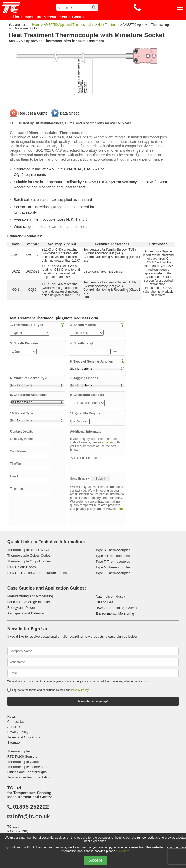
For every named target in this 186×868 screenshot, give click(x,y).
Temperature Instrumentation (29, 777)
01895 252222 (31, 807)
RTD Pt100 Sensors (22, 756)
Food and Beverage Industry (29, 602)
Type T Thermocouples (113, 562)
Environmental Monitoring (115, 614)
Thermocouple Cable (23, 762)
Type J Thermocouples (113, 556)
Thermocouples (19, 751)
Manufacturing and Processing (30, 596)
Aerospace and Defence (25, 613)
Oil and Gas (105, 602)
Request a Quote (33, 113)
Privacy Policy (80, 690)
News (12, 716)
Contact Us (16, 722)
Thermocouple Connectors (27, 767)
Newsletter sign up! (93, 701)
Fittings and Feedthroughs (27, 772)
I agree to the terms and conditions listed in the (50, 690)
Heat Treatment (109, 25)
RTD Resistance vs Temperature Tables (37, 573)
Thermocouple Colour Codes (29, 556)
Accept (96, 860)
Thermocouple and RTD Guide (30, 550)
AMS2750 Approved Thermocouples (69, 25)
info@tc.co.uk (32, 816)
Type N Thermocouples (113, 567)
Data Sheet (69, 113)
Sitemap (14, 742)
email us (108, 442)
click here (123, 851)
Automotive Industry (111, 596)
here (120, 509)
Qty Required (80, 421)
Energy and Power (21, 608)
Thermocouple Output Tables (29, 561)
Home (36, 25)
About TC (14, 727)
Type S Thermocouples (113, 573)
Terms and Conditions (24, 737)
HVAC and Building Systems (117, 608)
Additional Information (101, 463)
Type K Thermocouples (113, 550)
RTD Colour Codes (22, 567)
